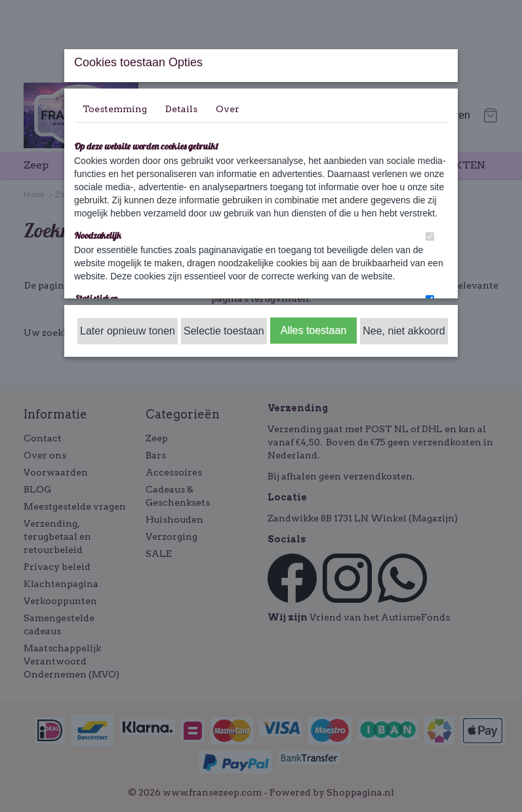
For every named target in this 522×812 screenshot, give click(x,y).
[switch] (430, 236)
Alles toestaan (314, 330)
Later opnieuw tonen (128, 331)
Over (228, 109)
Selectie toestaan (224, 331)
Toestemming (115, 109)
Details (181, 109)
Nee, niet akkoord (404, 331)
